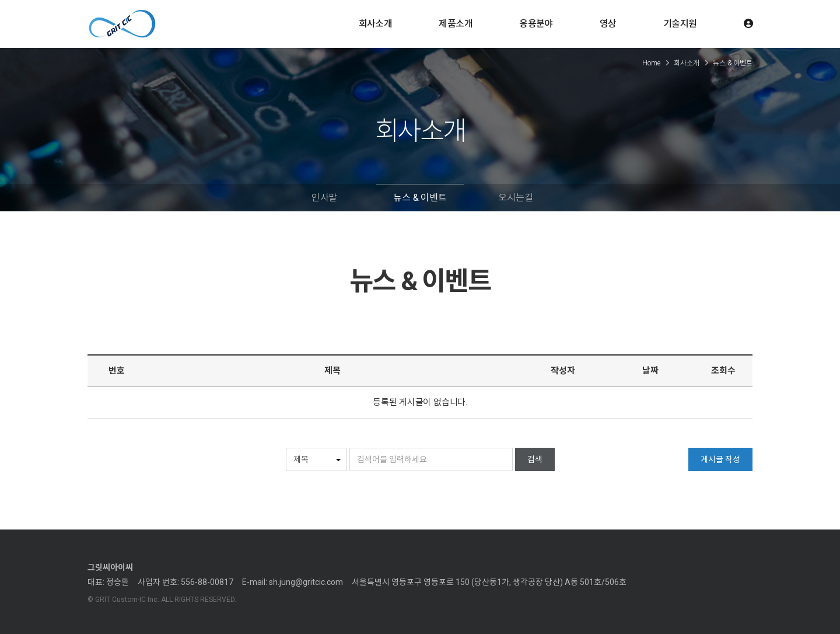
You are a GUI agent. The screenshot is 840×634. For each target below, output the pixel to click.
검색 (535, 459)
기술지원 (680, 24)
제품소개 (456, 24)
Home (651, 63)
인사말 (324, 198)
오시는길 (515, 198)
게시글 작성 (720, 459)
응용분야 (536, 24)
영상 (608, 24)
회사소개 (376, 24)
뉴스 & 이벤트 (420, 198)
